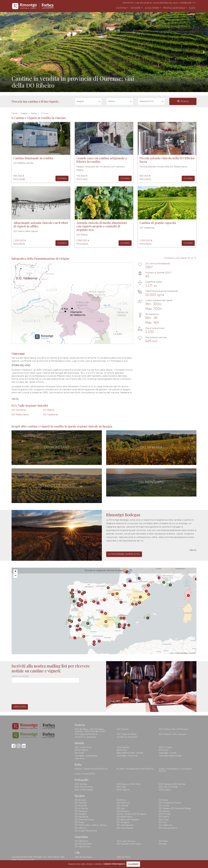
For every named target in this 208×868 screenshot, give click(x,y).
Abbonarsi (20, 707)
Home (14, 113)
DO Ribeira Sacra (20, 415)
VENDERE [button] (136, 8)
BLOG (193, 8)
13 (78, 604)
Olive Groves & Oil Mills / (167, 3)
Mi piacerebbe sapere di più (124, 554)
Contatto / (129, 3)
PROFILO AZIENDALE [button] (175, 8)
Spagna (24, 113)
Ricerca (183, 101)
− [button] (16, 576)
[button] (4, 52)
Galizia (34, 113)
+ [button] (16, 572)
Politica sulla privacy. (26, 860)
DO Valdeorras (51, 415)
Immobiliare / (186, 3)
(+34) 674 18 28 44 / (144, 3)
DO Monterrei (19, 410)
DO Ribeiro (49, 410)
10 (133, 604)
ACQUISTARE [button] (153, 8)
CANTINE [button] (122, 8)
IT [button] (195, 3)
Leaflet (172, 653)
